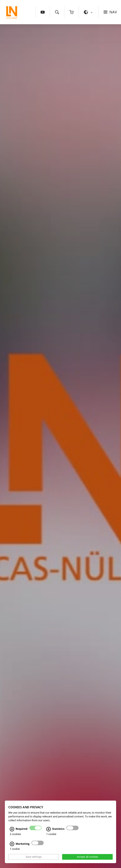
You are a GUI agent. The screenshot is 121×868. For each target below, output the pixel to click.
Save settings (34, 857)
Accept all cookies (88, 857)
